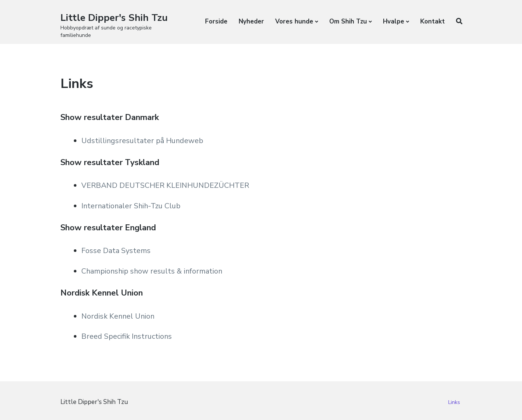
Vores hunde (294, 21)
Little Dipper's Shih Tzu (114, 18)
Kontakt (433, 21)
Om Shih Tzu (348, 21)
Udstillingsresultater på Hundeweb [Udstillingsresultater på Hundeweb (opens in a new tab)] (143, 141)
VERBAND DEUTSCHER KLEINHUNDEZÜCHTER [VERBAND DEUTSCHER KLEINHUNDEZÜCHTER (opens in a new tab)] (166, 185)
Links (454, 402)
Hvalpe (394, 21)
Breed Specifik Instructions (127, 336)
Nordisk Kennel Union (119, 316)
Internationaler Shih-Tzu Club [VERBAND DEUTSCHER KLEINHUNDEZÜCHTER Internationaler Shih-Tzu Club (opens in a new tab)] (132, 206)
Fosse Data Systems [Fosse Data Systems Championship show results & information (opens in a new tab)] (116, 251)
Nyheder (251, 21)
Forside (216, 21)
